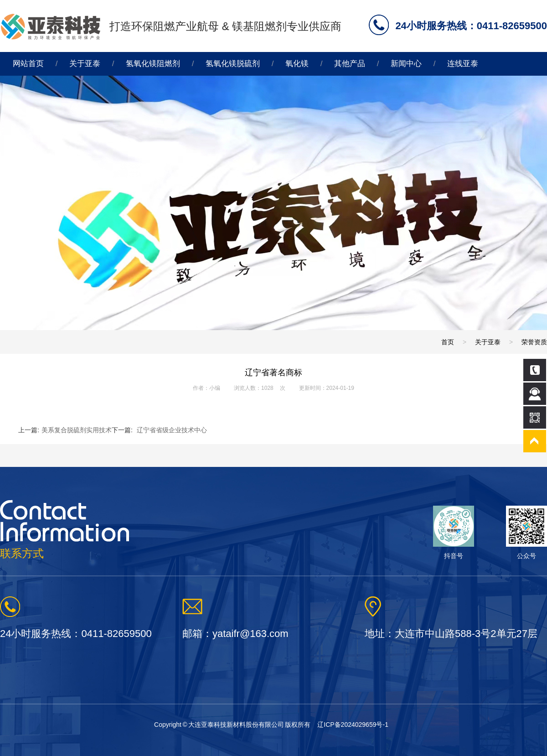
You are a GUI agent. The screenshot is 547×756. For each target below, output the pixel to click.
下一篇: (159, 430)
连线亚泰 (463, 64)
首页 (448, 342)
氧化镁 (297, 64)
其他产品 (350, 64)
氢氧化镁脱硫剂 (233, 64)
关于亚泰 (85, 64)
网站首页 (28, 64)
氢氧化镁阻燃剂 (153, 64)
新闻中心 (406, 64)
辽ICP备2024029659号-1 (353, 725)
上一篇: (65, 430)
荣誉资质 (534, 342)
